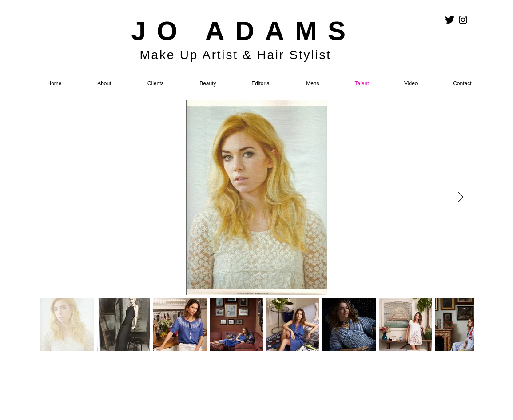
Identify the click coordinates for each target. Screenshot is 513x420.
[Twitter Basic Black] (450, 20)
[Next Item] (461, 198)
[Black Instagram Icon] (463, 20)
